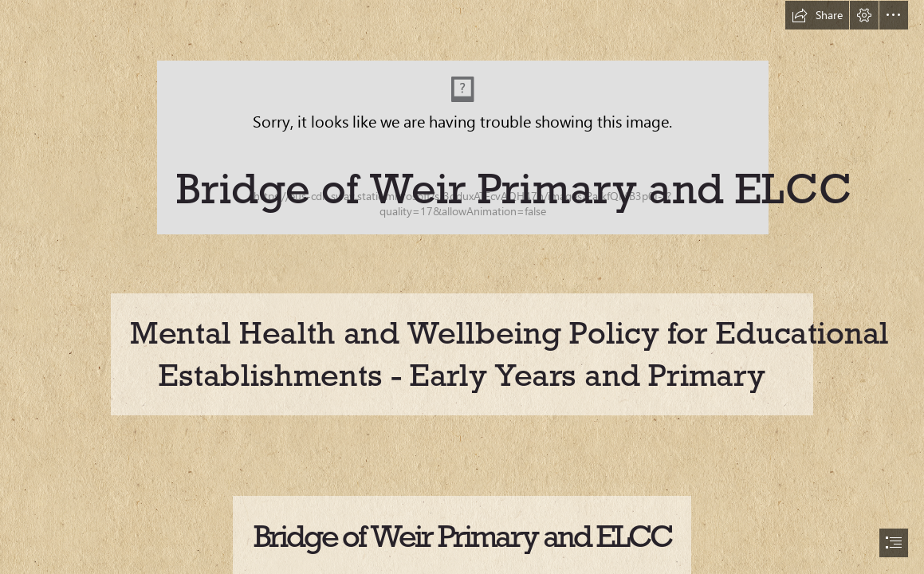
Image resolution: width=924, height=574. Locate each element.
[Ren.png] (462, 117)
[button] (817, 15)
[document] (462, 287)
